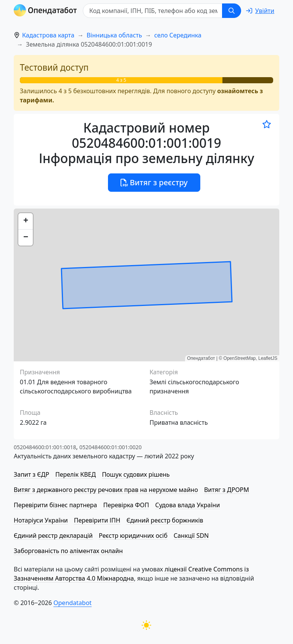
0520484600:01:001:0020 (110, 447)
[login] (260, 11)
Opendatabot (72, 603)
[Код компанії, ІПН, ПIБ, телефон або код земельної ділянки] (153, 11)
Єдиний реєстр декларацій (53, 536)
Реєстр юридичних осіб (133, 536)
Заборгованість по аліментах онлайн (68, 551)
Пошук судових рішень (136, 474)
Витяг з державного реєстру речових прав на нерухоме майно (106, 490)
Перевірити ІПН (97, 520)
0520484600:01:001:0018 (45, 447)
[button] (26, 221)
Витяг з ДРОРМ (227, 490)
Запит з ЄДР (31, 474)
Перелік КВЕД (76, 474)
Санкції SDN (191, 536)
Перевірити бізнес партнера (55, 505)
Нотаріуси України (41, 520)
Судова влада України (188, 505)
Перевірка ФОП (126, 505)
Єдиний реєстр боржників (165, 520)
